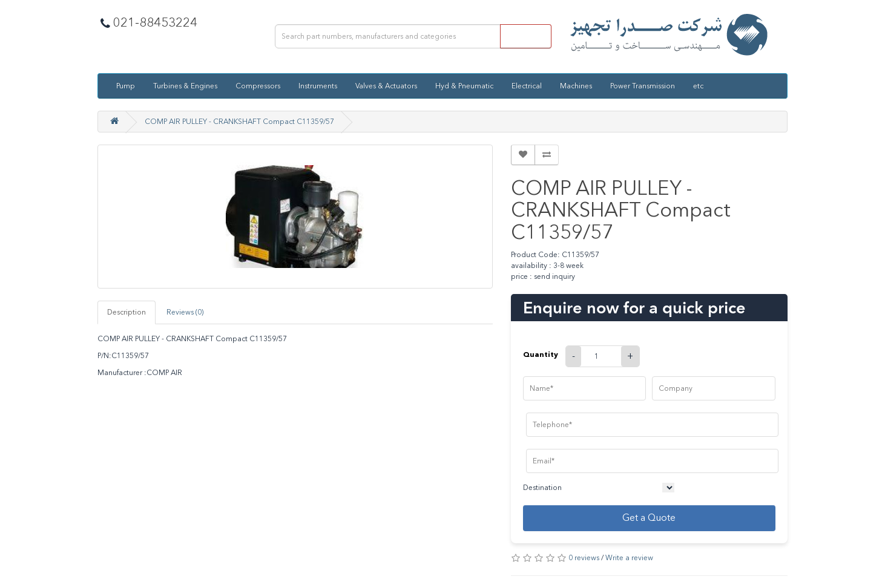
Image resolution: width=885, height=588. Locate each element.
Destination (542, 488)
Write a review (629, 558)
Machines (576, 86)
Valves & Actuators (386, 86)
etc (698, 86)
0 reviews (584, 558)
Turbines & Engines (185, 86)
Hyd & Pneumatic (464, 86)
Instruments (318, 86)
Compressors (258, 86)
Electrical (527, 86)
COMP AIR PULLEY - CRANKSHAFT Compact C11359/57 (239, 122)
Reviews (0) (185, 312)
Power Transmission (643, 86)
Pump (126, 86)
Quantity (541, 354)
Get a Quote (649, 518)
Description (127, 312)
